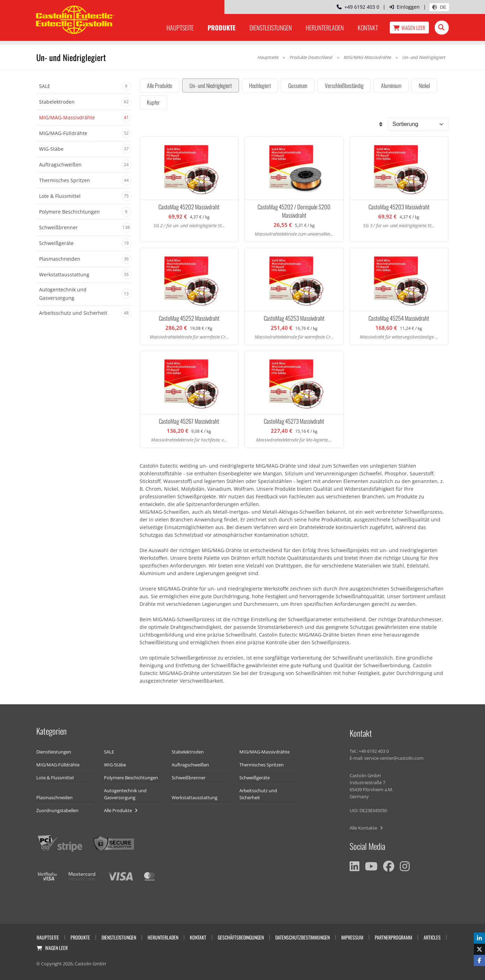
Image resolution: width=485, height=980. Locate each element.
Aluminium (391, 86)
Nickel (424, 86)
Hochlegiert (260, 86)
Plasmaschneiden (54, 797)
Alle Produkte (159, 86)
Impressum (352, 937)
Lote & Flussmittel (55, 778)
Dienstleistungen (271, 28)
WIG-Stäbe (115, 765)
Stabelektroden (188, 752)
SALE (109, 752)
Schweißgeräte (255, 778)
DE (439, 7)
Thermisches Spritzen (262, 765)
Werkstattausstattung (195, 797)
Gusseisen (298, 86)
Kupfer (153, 102)
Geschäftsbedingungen (241, 937)
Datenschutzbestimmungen (303, 937)
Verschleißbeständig (344, 86)
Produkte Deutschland (311, 57)
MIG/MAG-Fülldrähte (58, 765)
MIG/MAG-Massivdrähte (367, 57)
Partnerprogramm (393, 937)
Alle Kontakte (366, 828)
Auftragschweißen (190, 765)
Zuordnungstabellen (57, 810)
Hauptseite (180, 28)
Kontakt (368, 28)
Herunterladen (325, 28)
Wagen (409, 28)
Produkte (222, 28)
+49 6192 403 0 (358, 7)
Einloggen (404, 7)
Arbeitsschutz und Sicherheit (258, 794)
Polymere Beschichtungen (131, 778)
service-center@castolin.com (394, 758)
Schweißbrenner (189, 778)
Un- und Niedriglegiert (211, 86)
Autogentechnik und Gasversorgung (125, 794)
